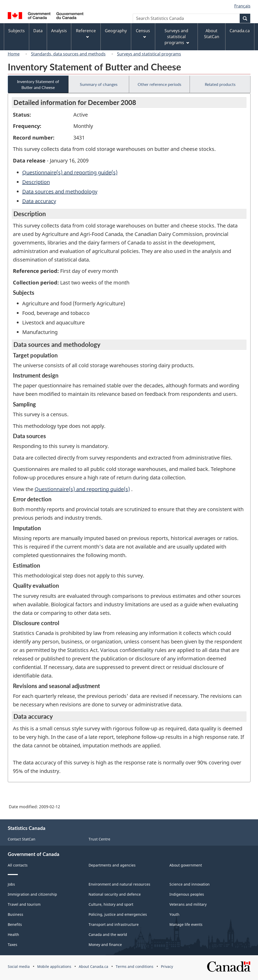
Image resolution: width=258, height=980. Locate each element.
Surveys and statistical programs (149, 54)
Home (14, 54)
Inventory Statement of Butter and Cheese (38, 84)
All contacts (18, 865)
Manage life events (186, 924)
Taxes (13, 945)
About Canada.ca (93, 966)
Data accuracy (39, 201)
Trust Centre (99, 839)
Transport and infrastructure (114, 924)
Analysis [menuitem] (59, 31)
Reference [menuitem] (86, 33)
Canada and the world (108, 934)
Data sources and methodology (60, 191)
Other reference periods (159, 84)
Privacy (167, 966)
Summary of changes (99, 84)
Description (36, 182)
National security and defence (115, 894)
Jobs (11, 884)
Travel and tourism (24, 904)
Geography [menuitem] (116, 31)
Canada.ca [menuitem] (240, 31)
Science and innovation (190, 884)
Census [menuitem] (143, 33)
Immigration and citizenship (32, 894)
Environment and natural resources (119, 884)
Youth (174, 914)
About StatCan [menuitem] (212, 34)
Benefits (15, 924)
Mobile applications (54, 966)
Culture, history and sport (111, 904)
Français (242, 6)
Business (15, 914)
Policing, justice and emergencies (118, 914)
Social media (19, 966)
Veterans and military (188, 904)
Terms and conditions (135, 966)
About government (186, 865)
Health (13, 934)
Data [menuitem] (38, 31)
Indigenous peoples (187, 894)
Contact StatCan (22, 839)
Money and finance (105, 945)
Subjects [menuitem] (17, 31)
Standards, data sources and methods (68, 54)
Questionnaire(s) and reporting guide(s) (70, 172)
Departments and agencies (112, 865)
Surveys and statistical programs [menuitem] (177, 37)
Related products (220, 84)
